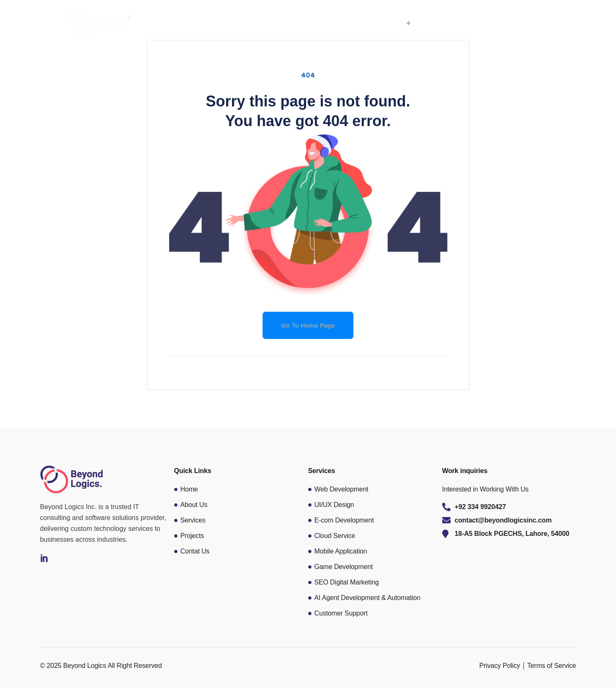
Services (393, 23)
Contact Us (503, 23)
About (344, 23)
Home (298, 23)
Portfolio (446, 23)
